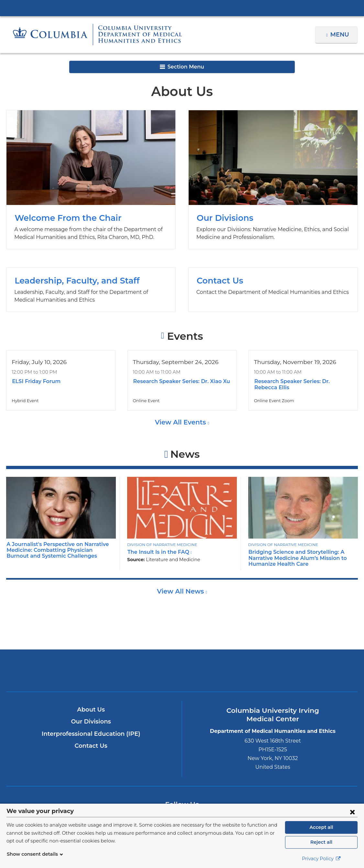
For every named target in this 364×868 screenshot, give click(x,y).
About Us (91, 710)
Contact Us (273, 289)
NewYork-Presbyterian (182, 675)
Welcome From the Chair (91, 180)
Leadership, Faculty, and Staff (91, 289)
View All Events (181, 422)
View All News (181, 591)
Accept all (321, 827)
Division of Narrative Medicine (160, 544)
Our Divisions (273, 180)
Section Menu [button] (182, 67)
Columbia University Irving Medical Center (182, 8)
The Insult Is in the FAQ (158, 552)
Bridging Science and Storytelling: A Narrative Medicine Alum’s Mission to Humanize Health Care (294, 558)
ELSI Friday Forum (35, 381)
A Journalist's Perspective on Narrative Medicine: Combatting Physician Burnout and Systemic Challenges (57, 550)
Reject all (321, 842)
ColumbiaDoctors (297, 670)
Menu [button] (341, 35)
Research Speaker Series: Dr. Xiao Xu (179, 381)
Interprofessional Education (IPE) (91, 734)
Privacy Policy (321, 859)
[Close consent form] (352, 812)
